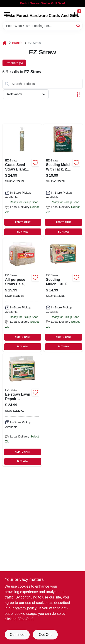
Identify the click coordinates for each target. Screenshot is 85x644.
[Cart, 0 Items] (76, 14)
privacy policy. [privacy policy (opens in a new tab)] (26, 608)
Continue (17, 635)
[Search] (79, 25)
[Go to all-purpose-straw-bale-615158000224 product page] (22, 295)
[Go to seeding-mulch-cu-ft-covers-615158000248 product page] (63, 295)
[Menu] (7, 14)
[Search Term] (43, 26)
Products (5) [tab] (14, 63)
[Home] (5, 43)
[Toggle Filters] (79, 94)
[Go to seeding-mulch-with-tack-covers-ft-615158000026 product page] (63, 180)
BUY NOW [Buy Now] (23, 232)
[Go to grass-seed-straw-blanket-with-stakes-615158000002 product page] (22, 180)
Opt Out (45, 635)
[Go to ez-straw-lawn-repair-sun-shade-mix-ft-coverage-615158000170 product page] (22, 410)
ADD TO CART (23, 222)
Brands (17, 43)
